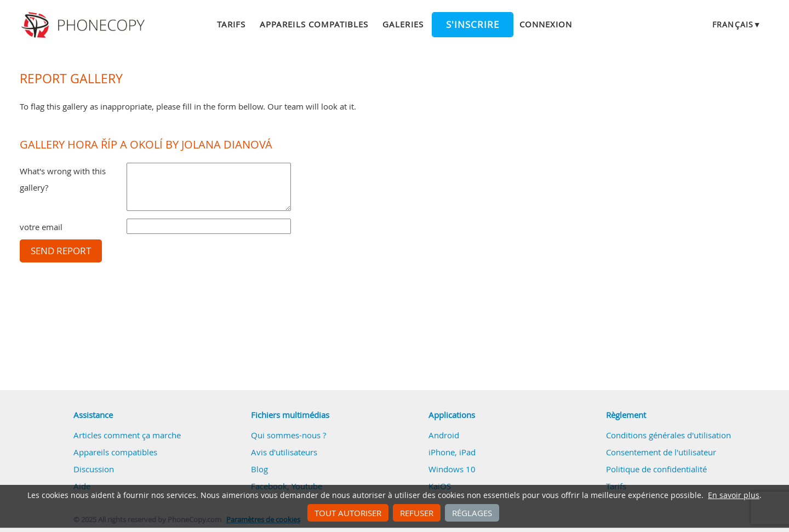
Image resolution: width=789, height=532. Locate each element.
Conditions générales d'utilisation (668, 435)
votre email (41, 227)
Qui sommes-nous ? (288, 435)
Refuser (417, 513)
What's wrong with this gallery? (63, 179)
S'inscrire (473, 25)
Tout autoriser (348, 513)
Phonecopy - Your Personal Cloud (85, 25)
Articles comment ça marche (127, 435)
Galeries (403, 24)
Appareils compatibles (314, 24)
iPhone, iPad (452, 452)
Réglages (472, 513)
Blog (259, 469)
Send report (61, 251)
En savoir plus (734, 495)
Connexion (546, 24)
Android (444, 435)
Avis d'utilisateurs (284, 452)
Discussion (94, 469)
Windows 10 (452, 469)
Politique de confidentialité (656, 469)
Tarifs (231, 24)
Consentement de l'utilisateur (661, 452)
